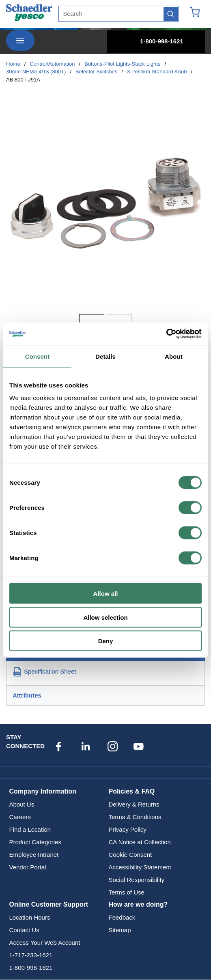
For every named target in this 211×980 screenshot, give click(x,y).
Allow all (106, 594)
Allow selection (105, 617)
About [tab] (174, 356)
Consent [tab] (38, 356)
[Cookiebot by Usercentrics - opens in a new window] (166, 334)
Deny (106, 641)
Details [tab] (105, 356)
